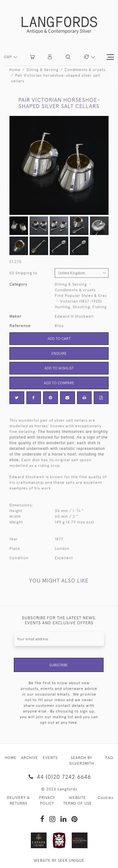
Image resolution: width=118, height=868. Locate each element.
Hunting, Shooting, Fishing (81, 307)
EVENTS (50, 758)
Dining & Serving (42, 70)
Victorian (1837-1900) (81, 301)
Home (15, 70)
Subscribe (59, 665)
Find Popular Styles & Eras (81, 296)
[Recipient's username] (59, 639)
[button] (50, 57)
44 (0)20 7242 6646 (59, 777)
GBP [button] (8, 57)
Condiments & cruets (85, 70)
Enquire (59, 353)
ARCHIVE (30, 758)
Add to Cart (59, 339)
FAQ (109, 758)
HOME (11, 758)
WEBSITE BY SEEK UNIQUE (59, 860)
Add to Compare (59, 383)
